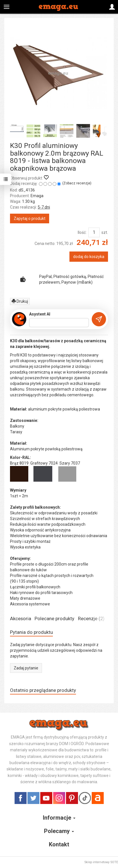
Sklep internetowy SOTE (101, 862)
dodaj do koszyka (89, 257)
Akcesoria (21, 618)
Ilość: (82, 232)
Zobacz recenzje (77, 183)
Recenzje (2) (91, 618)
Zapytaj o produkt (30, 218)
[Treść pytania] (59, 323)
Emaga (37, 196)
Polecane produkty (54, 618)
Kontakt (59, 844)
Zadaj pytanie (26, 668)
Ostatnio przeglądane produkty (43, 690)
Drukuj (20, 301)
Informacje (59, 818)
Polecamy (59, 831)
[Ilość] (94, 232)
